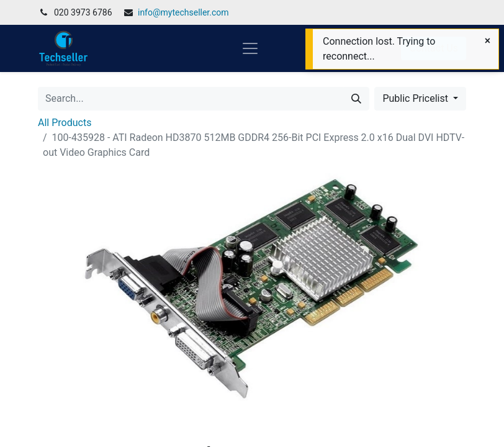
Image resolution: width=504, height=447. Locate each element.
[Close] (488, 41)
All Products (65, 123)
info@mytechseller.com (183, 12)
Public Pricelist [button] (416, 98)
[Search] (356, 99)
